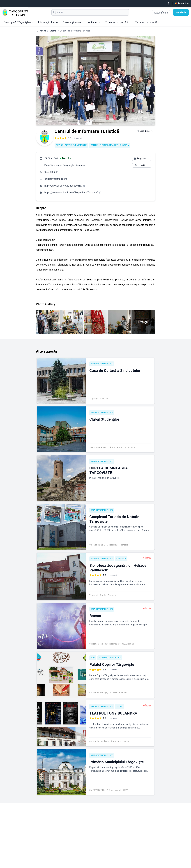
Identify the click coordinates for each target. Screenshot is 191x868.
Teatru (119, 707)
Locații (53, 31)
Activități (94, 22)
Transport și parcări (118, 22)
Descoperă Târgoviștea (19, 22)
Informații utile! (48, 22)
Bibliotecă (121, 559)
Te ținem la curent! (147, 22)
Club (93, 658)
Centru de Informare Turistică (110, 145)
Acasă (43, 31)
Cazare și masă (73, 22)
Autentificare (161, 13)
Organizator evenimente (71, 145)
